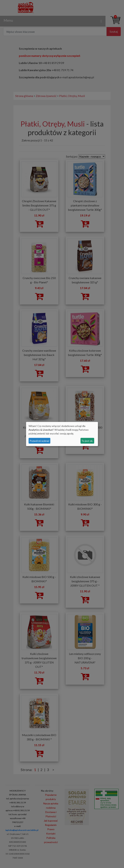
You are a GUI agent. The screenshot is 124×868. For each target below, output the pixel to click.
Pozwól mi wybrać (40, 441)
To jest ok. (87, 441)
